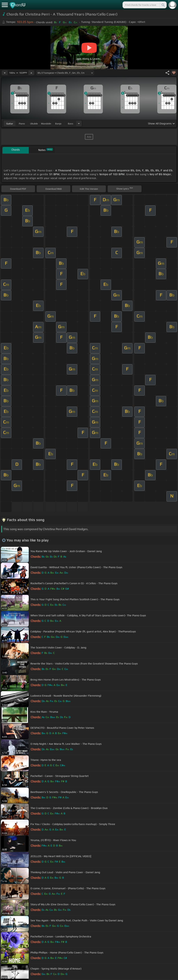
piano (22, 124)
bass (71, 124)
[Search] (163, 5)
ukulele (34, 124)
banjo (58, 124)
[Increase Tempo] (31, 73)
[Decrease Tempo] (5, 73)
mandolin (46, 124)
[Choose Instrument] (79, 123)
